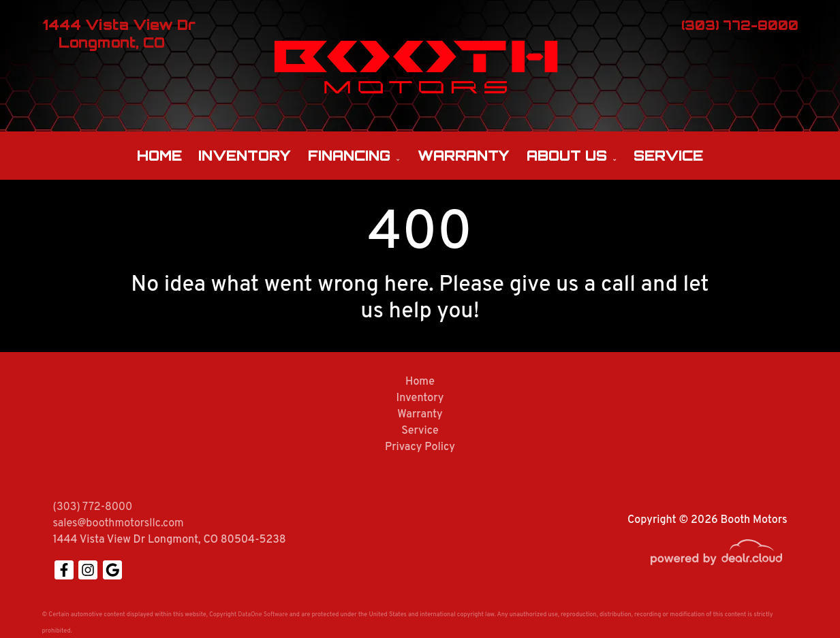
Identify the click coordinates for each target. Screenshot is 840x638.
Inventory (245, 156)
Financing (349, 156)
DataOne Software (263, 615)
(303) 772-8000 (93, 507)
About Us (567, 156)
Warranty (464, 156)
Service (668, 156)
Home (159, 156)
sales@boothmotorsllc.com (119, 524)
